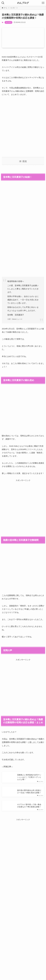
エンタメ (8, 22)
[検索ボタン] (3, 3)
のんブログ (23, 3)
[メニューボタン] (43, 3)
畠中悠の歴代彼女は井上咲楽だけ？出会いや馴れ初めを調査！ (29, 792)
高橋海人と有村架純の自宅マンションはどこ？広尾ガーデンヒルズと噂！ (29, 777)
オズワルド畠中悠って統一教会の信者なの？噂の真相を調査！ (29, 806)
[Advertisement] (23, 126)
